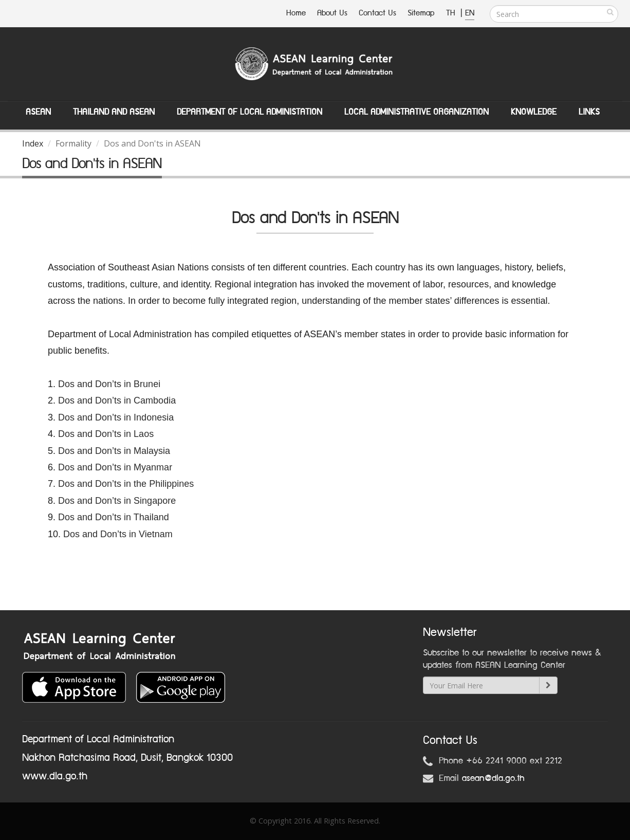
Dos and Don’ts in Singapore (117, 501)
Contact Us (377, 13)
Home (296, 13)
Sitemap (421, 13)
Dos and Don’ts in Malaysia (114, 451)
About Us (332, 13)
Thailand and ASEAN (114, 112)
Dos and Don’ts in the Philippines (126, 484)
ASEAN (38, 112)
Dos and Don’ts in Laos (107, 434)
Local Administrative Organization (416, 112)
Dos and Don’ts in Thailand (114, 517)
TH (452, 13)
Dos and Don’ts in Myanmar (115, 467)
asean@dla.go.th (493, 778)
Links (589, 112)
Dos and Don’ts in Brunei (109, 384)
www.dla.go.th (55, 776)
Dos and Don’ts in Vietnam (118, 534)
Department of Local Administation (249, 112)
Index (33, 143)
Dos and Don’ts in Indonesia (116, 417)
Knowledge (534, 112)
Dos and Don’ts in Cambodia (117, 400)
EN (470, 13)
